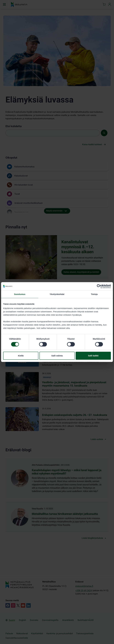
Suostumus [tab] (20, 294)
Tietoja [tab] (94, 294)
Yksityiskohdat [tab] (57, 294)
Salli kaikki (93, 356)
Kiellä (21, 356)
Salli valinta (57, 356)
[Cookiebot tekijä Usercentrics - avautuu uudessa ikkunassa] (99, 286)
